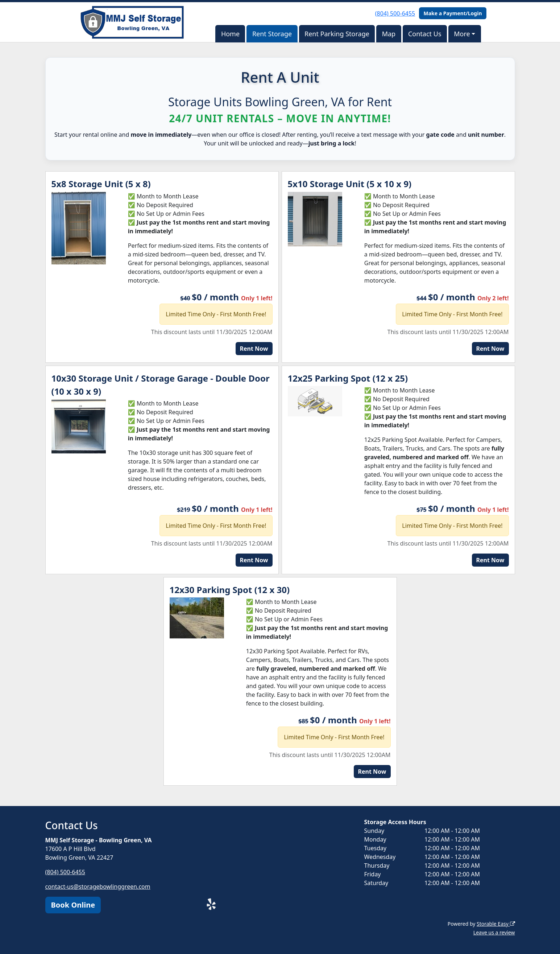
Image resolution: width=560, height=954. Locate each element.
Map (389, 34)
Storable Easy (496, 924)
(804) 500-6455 (395, 13)
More (462, 34)
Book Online (73, 905)
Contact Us (425, 34)
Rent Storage (272, 34)
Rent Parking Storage (337, 34)
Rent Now (254, 349)
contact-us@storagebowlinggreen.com (98, 887)
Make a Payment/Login (453, 13)
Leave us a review (494, 932)
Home (230, 34)
